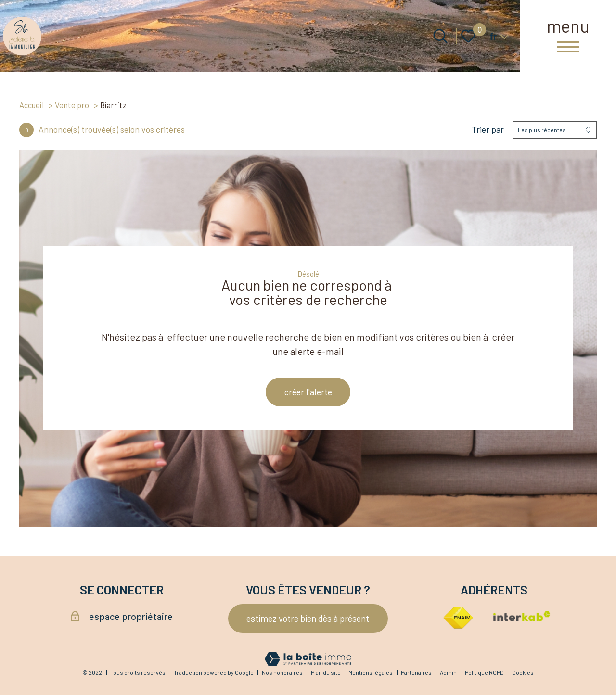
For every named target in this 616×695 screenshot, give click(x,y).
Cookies (523, 672)
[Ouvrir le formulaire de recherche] (440, 36)
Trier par (488, 130)
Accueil (32, 105)
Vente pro (72, 105)
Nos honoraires (282, 672)
